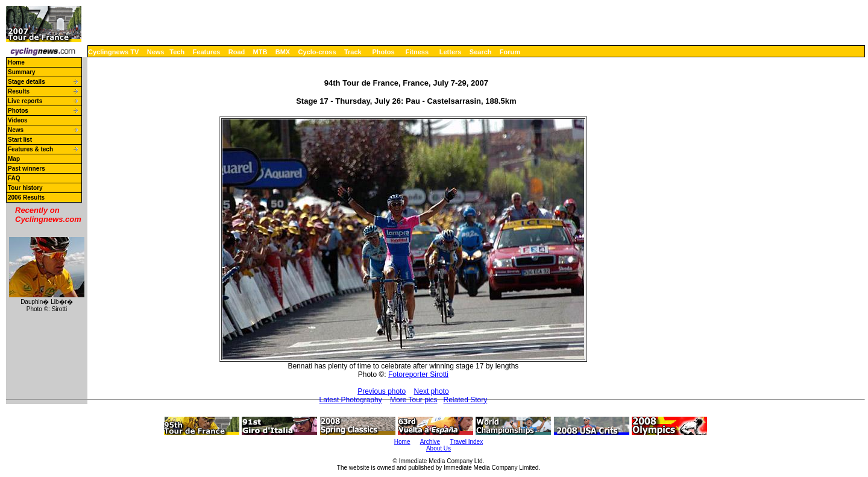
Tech (177, 52)
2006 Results (26, 197)
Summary (22, 72)
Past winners (27, 169)
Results (19, 91)
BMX (283, 52)
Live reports (25, 101)
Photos (383, 52)
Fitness (417, 52)
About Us (439, 448)
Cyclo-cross (317, 52)
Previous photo (382, 391)
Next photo (432, 391)
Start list (20, 140)
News (156, 52)
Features (207, 52)
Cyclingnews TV (113, 52)
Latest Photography (351, 400)
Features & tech (30, 149)
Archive (430, 442)
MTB (260, 52)
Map (14, 159)
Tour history (25, 188)
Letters (451, 52)
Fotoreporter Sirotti (418, 374)
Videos (18, 120)
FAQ (14, 178)
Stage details (27, 82)
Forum (510, 52)
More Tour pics (414, 400)
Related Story (466, 400)
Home (16, 62)
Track (353, 52)
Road (237, 52)
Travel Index (467, 442)
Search (481, 52)
